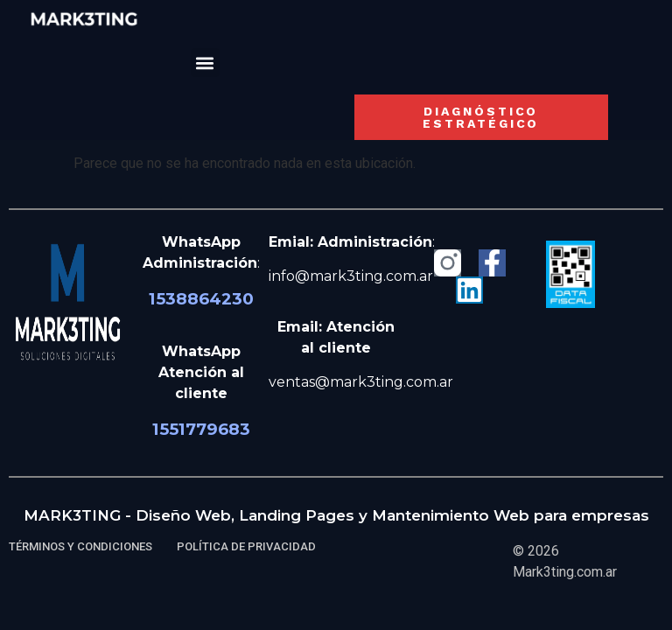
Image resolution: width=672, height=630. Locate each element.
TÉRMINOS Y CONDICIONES (80, 546)
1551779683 (201, 429)
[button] (205, 63)
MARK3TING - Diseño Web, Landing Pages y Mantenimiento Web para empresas (336, 515)
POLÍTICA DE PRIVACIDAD (246, 546)
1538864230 (201, 299)
